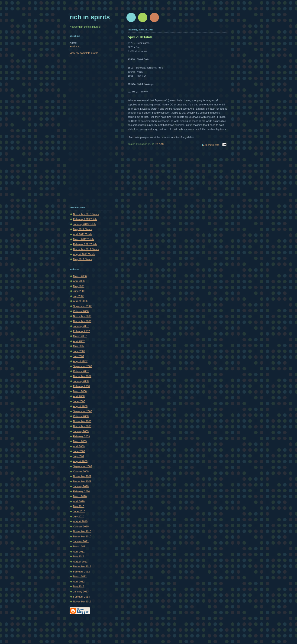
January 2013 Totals (85, 224)
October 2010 (81, 526)
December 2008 (82, 426)
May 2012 (79, 586)
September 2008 (83, 411)
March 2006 (80, 276)
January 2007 (81, 326)
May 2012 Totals (82, 229)
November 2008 (82, 421)
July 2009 (79, 456)
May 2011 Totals (82, 259)
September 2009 (83, 466)
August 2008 (80, 406)
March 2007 (80, 336)
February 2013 (81, 597)
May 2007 (79, 346)
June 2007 (79, 351)
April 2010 (79, 501)
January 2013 (81, 592)
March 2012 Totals (84, 239)
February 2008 (81, 386)
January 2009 (81, 431)
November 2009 (82, 476)
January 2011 (81, 541)
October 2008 (81, 416)
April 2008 (79, 396)
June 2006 (79, 291)
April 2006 (79, 281)
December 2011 (82, 566)
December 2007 (82, 376)
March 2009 (80, 441)
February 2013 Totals (85, 219)
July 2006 (79, 296)
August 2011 (80, 562)
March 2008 (80, 391)
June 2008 (79, 401)
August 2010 (80, 521)
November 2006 (82, 316)
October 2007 (81, 371)
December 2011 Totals (86, 249)
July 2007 (79, 356)
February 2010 (81, 491)
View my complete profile (84, 53)
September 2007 (83, 366)
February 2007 (81, 331)
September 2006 (83, 306)
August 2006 (80, 301)
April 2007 (79, 341)
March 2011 (80, 546)
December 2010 (82, 536)
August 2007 (80, 361)
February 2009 (81, 436)
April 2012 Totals (82, 234)
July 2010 (79, 517)
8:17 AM (160, 144)
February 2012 (81, 572)
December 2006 (82, 321)
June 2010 (79, 511)
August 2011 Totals (84, 254)
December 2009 (82, 481)
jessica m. (75, 46)
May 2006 (79, 286)
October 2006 (81, 311)
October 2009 (81, 471)
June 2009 (79, 451)
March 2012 (80, 576)
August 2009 (80, 461)
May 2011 (79, 556)
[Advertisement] (93, 80)
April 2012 (79, 582)
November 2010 (82, 531)
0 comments (212, 145)
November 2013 (82, 602)
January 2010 (81, 486)
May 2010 (79, 506)
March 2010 (80, 496)
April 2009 (79, 446)
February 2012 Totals (85, 244)
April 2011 (79, 552)
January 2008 (81, 381)
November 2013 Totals (86, 214)
